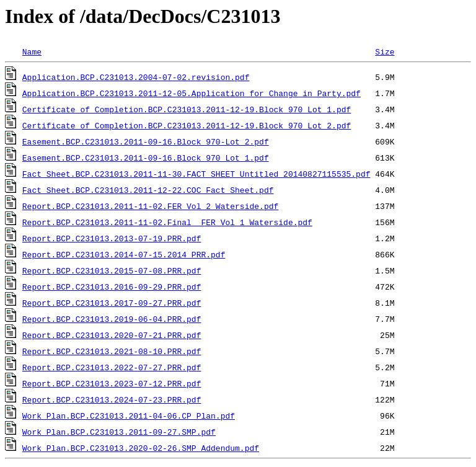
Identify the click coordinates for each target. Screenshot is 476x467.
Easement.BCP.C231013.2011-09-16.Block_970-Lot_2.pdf (146, 141)
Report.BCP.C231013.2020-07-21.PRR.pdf (112, 335)
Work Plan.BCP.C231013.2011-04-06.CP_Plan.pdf (129, 416)
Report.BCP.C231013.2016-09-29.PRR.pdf (112, 287)
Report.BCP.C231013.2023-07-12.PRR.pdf (112, 383)
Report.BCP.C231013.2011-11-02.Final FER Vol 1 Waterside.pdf (167, 222)
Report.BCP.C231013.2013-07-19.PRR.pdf (112, 238)
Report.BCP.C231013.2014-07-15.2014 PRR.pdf (124, 254)
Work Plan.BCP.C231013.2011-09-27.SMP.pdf (119, 432)
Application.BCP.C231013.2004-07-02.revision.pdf (136, 77)
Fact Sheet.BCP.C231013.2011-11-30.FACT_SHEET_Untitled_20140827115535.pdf (196, 174)
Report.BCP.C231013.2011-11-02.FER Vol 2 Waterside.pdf (150, 206)
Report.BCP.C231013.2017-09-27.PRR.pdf (112, 303)
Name (32, 51)
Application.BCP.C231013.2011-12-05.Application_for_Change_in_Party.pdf (192, 93)
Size (385, 51)
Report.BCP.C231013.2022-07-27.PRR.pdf (112, 367)
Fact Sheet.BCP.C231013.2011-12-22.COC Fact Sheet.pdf (148, 190)
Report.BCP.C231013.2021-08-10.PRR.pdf (112, 351)
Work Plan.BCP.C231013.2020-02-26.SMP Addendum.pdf (141, 448)
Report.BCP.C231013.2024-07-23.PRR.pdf (112, 399)
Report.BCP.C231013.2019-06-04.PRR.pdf (112, 319)
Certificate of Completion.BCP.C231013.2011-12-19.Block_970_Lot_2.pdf (187, 125)
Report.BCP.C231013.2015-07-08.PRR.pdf (112, 270)
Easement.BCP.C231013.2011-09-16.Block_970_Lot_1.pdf (146, 158)
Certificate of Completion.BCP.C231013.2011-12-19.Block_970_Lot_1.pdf (187, 109)
